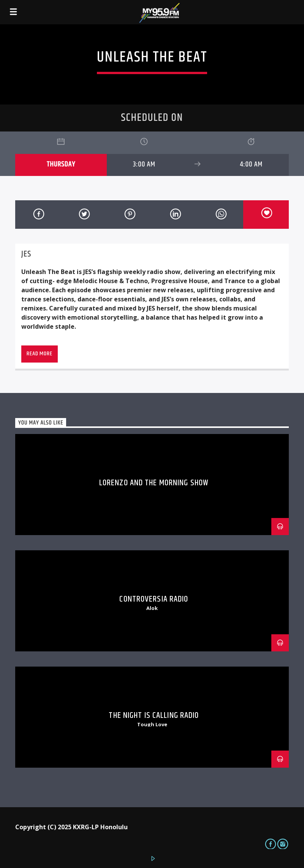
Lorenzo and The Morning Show (154, 483)
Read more (39, 354)
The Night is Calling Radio (154, 715)
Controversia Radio (154, 599)
